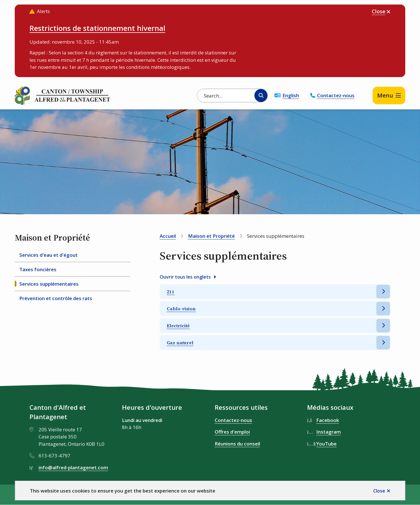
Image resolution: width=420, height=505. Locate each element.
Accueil (168, 236)
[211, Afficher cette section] (275, 292)
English (291, 95)
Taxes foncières (38, 269)
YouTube (326, 444)
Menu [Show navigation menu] (385, 95)
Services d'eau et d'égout (48, 255)
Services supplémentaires (49, 284)
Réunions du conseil (237, 444)
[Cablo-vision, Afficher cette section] (275, 309)
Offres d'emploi (232, 432)
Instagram (329, 432)
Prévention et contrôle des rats (56, 298)
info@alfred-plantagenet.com (73, 467)
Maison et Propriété (211, 236)
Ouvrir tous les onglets (185, 277)
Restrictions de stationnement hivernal (97, 28)
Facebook (328, 420)
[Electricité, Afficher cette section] (275, 326)
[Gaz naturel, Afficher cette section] (275, 343)
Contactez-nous (336, 95)
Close (379, 491)
